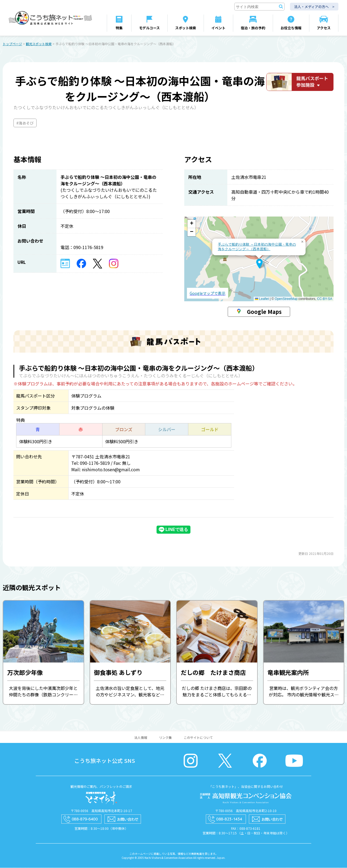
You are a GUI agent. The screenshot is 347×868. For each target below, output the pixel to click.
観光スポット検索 (39, 44)
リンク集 (165, 738)
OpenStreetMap (286, 299)
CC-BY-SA (325, 299)
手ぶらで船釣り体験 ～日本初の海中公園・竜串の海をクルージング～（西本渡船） (257, 247)
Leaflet (262, 299)
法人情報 (141, 738)
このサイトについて (198, 738)
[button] (259, 264)
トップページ (12, 44)
